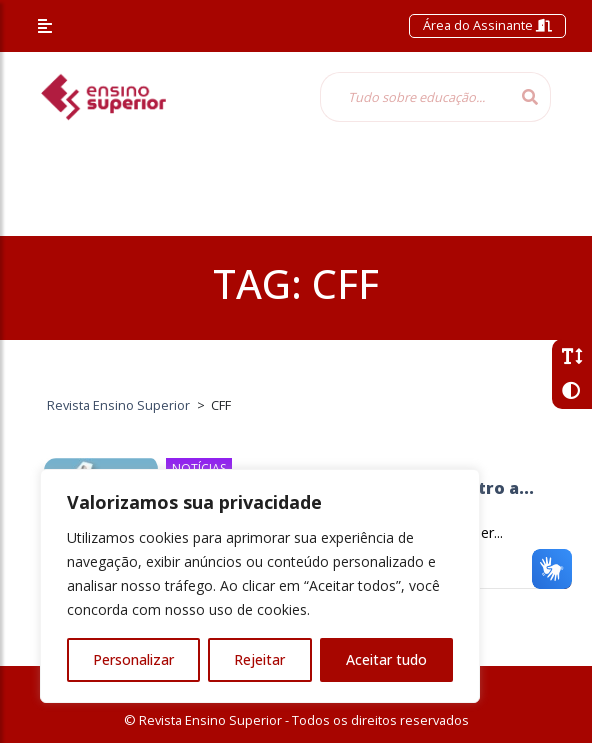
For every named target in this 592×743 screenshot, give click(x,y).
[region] (260, 586)
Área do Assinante (487, 25)
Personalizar (133, 659)
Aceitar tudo (386, 659)
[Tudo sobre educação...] (415, 97)
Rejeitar (259, 659)
